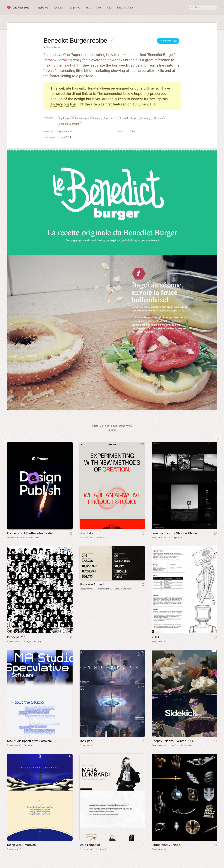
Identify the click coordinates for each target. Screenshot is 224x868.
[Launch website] (143, 534)
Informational (104, 589)
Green (133, 131)
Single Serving (32, 641)
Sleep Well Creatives (21, 845)
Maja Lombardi (90, 845)
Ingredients (110, 118)
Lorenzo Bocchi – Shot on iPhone (174, 533)
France (97, 118)
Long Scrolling (128, 118)
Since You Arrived (92, 584)
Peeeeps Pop (16, 637)
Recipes (159, 118)
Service (28, 745)
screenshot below (119, 94)
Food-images (82, 118)
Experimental (65, 131)
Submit (112, 430)
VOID (155, 637)
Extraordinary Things (166, 845)
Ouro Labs (86, 533)
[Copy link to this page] (112, 41)
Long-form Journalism (181, 745)
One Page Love (21, 8)
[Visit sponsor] (71, 534)
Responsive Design (69, 124)
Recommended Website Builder (23, 538)
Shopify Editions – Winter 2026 (173, 741)
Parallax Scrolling (58, 60)
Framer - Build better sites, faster (30, 533)
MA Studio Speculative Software (29, 741)
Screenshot (168, 41)
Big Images (65, 118)
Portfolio (102, 538)
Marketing (145, 118)
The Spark (86, 741)
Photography (175, 538)
